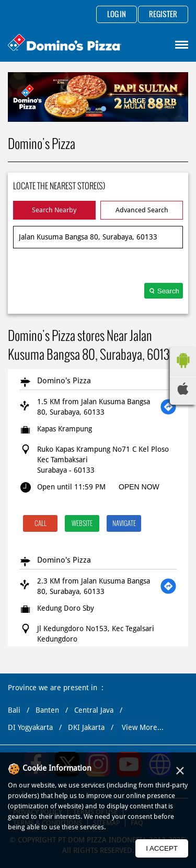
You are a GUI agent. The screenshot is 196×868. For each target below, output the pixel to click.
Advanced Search (142, 210)
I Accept (162, 848)
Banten (47, 710)
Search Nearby (54, 210)
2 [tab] (103, 109)
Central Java (94, 710)
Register (163, 15)
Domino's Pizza (64, 381)
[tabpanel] (98, 97)
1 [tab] (93, 109)
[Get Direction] (168, 407)
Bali (14, 710)
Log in (117, 15)
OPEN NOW (139, 487)
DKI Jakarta (86, 727)
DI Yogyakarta (30, 727)
